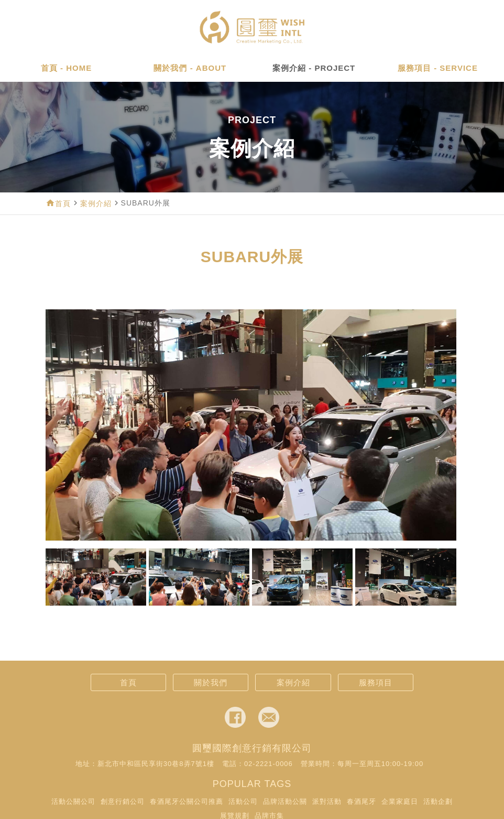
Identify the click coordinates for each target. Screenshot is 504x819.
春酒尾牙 (361, 801)
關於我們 (211, 682)
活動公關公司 (73, 801)
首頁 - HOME (66, 68)
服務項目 (376, 682)
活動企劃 (438, 801)
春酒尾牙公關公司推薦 (187, 801)
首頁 (63, 203)
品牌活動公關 (285, 801)
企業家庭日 (400, 801)
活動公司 (243, 801)
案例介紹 (96, 203)
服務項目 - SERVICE (438, 68)
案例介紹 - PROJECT (314, 68)
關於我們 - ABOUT (190, 68)
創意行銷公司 (123, 801)
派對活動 (327, 801)
